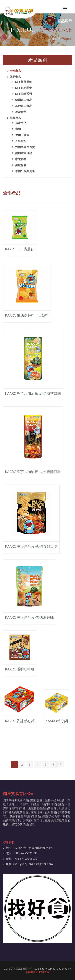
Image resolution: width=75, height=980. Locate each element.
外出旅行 (21, 141)
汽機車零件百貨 (25, 147)
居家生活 (21, 123)
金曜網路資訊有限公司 (38, 972)
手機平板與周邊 (25, 171)
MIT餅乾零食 (23, 88)
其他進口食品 (24, 106)
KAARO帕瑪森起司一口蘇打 (27, 315)
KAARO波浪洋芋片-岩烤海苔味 (29, 617)
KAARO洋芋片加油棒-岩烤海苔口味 (33, 393)
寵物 (18, 129)
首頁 (54, 39)
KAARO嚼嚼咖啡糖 (20, 669)
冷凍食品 (21, 112)
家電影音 (21, 159)
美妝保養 (21, 165)
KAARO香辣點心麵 (20, 721)
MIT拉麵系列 (23, 94)
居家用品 (15, 118)
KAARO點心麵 (57, 721)
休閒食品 (15, 77)
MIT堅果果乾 (23, 82)
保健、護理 (22, 135)
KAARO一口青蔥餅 (20, 249)
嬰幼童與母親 (24, 153)
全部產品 (15, 71)
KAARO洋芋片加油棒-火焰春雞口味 (33, 472)
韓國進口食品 (24, 100)
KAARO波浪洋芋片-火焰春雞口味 (31, 546)
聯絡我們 (9, 842)
